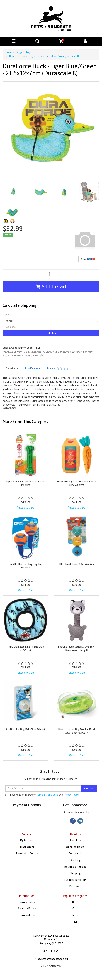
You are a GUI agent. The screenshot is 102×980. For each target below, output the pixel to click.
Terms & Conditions (47, 795)
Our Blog (75, 860)
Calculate (51, 334)
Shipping (75, 873)
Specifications (33, 369)
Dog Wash (75, 887)
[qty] (51, 315)
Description (12, 369)
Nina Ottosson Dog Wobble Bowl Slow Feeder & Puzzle (76, 731)
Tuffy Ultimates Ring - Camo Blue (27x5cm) (25, 649)
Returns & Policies (75, 867)
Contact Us (75, 854)
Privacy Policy (71, 795)
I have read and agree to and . (42, 795)
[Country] (51, 321)
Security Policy (27, 909)
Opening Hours (75, 847)
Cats (75, 909)
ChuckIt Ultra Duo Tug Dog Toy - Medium (25, 566)
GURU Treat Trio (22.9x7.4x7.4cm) (76, 565)
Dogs (75, 902)
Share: (89, 259)
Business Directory (75, 880)
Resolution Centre (27, 854)
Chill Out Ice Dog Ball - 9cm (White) (25, 730)
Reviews (59, 369)
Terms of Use (27, 915)
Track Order (27, 847)
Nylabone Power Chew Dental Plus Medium (25, 484)
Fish (75, 922)
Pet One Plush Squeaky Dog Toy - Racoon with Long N (77, 649)
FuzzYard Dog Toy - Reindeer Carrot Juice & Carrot (76, 484)
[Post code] (51, 327)
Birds (75, 915)
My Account (27, 841)
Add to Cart (51, 287)
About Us (75, 841)
